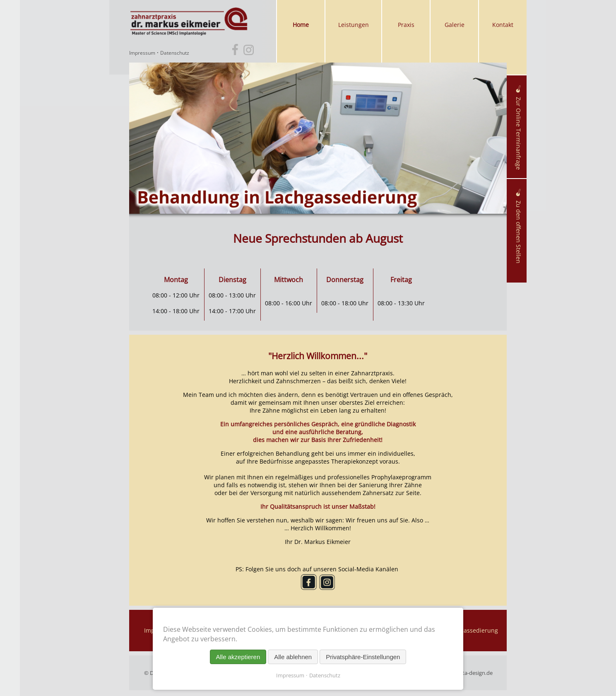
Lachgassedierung (473, 630)
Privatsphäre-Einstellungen (363, 657)
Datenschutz (175, 53)
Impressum (142, 53)
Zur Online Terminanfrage (519, 128)
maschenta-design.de (466, 673)
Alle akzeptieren (238, 657)
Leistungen (354, 25)
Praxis (406, 25)
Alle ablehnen (293, 657)
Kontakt (503, 25)
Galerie (455, 25)
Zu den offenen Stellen (519, 226)
